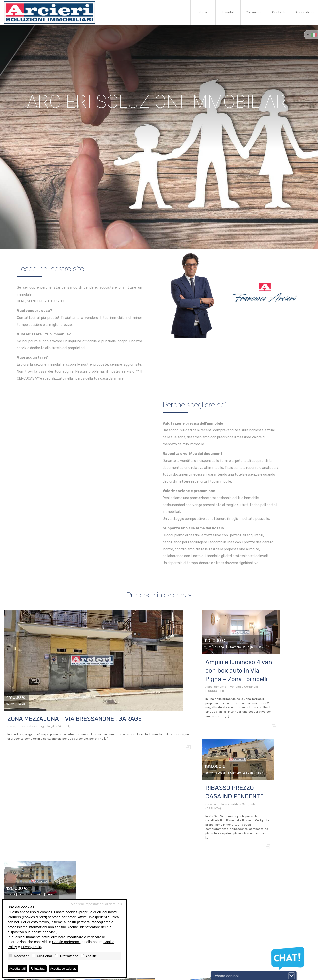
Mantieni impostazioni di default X (97, 904)
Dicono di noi (304, 12)
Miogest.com (193, 974)
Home (203, 12)
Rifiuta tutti (40, 968)
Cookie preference (66, 941)
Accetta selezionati (68, 968)
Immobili (228, 12)
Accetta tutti (18, 968)
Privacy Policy (32, 946)
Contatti (278, 12)
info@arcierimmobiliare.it (132, 948)
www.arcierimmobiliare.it (132, 952)
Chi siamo (253, 12)
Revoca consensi (151, 974)
